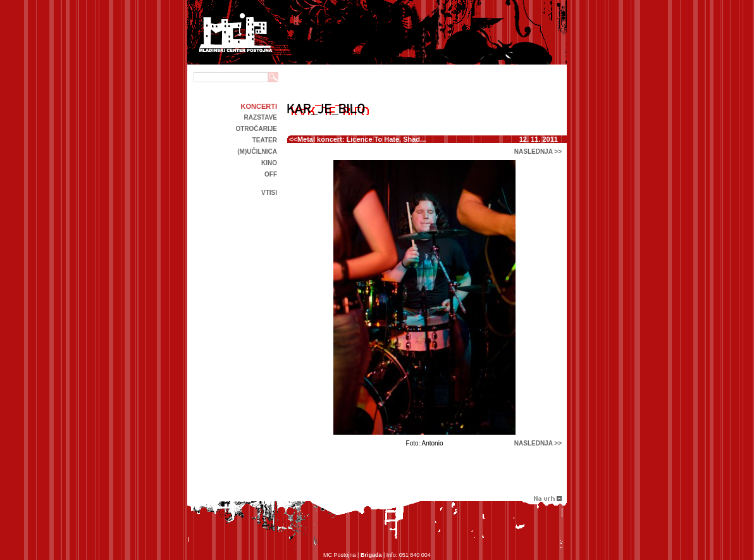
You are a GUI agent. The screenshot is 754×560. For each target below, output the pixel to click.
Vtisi (269, 193)
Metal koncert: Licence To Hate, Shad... (362, 139)
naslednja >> (538, 152)
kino (269, 163)
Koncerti (259, 106)
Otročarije (256, 129)
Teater (265, 140)
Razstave (261, 117)
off (271, 174)
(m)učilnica (257, 152)
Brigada (371, 555)
